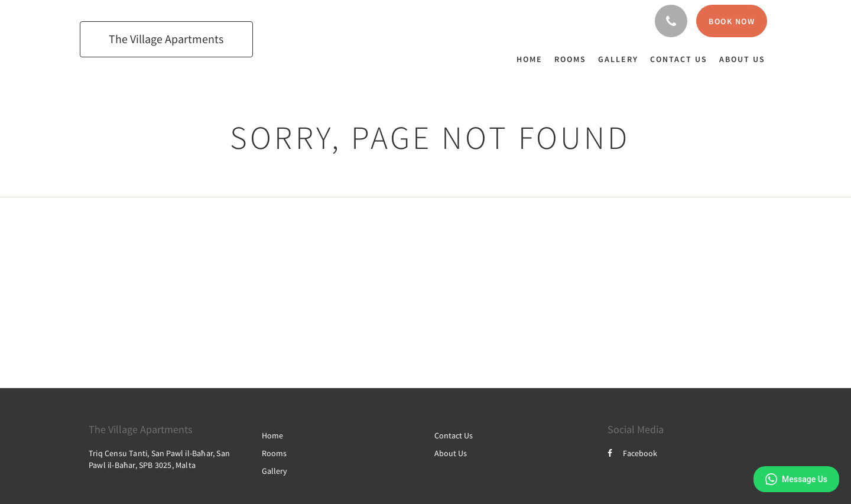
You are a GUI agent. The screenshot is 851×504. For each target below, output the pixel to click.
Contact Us (454, 435)
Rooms (274, 453)
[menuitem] (532, 59)
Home (272, 435)
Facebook (632, 453)
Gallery (275, 471)
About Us (451, 453)
